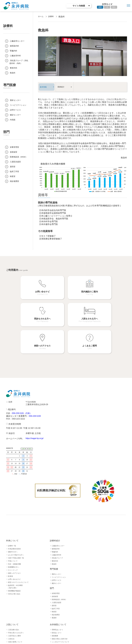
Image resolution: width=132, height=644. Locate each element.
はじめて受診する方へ (17, 516)
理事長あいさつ (58, 591)
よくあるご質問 (14, 618)
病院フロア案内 (14, 609)
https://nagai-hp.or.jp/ (35, 416)
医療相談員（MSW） (60, 561)
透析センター (57, 535)
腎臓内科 (55, 513)
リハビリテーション (59, 539)
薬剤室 (54, 567)
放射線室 (55, 558)
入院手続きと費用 (15, 597)
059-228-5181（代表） (23, 391)
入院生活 (11, 600)
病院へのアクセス (15, 534)
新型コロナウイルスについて (19, 544)
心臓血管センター (59, 507)
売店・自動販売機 (15, 525)
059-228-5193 (35, 394)
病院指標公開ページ (59, 609)
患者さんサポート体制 (17, 615)
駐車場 (11, 538)
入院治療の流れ (14, 591)
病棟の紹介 (12, 606)
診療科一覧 (12, 507)
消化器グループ (58, 519)
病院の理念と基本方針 (60, 600)
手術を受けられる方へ (17, 594)
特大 (114, 7)
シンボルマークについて (61, 603)
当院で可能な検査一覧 (17, 519)
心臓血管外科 (57, 516)
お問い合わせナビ (15, 541)
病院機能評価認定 (15, 552)
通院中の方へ (13, 513)
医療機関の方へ (14, 528)
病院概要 (55, 597)
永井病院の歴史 (58, 606)
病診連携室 (56, 576)
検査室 (54, 573)
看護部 (54, 579)
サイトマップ (13, 531)
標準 (100, 7)
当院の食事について (16, 603)
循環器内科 (56, 510)
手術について (13, 522)
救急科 (54, 525)
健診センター (57, 545)
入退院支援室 (57, 564)
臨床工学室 (56, 570)
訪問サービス (57, 542)
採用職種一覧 (13, 630)
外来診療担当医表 (15, 510)
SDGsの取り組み (15, 555)
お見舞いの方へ (14, 612)
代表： (9, 391)
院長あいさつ (57, 594)
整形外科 (55, 522)
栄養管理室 (56, 555)
